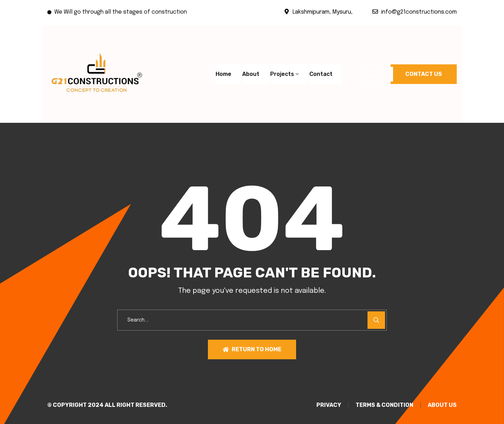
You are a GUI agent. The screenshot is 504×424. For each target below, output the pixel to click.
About (251, 74)
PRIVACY (329, 405)
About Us (442, 405)
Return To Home (252, 349)
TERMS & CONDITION (384, 405)
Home (223, 74)
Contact (321, 74)
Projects (282, 74)
